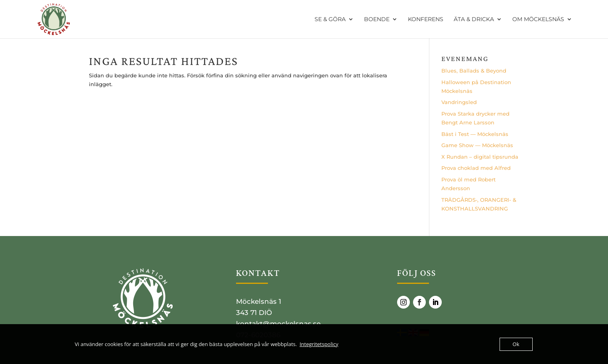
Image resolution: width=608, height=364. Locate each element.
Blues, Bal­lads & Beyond (474, 71)
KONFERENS (426, 20)
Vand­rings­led (459, 102)
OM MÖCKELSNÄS (538, 20)
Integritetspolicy (319, 344)
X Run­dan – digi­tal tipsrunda (480, 157)
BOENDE (377, 20)
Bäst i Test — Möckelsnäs (475, 134)
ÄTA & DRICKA (474, 20)
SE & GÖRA (330, 20)
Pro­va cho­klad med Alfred (476, 168)
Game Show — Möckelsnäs (477, 145)
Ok (516, 344)
